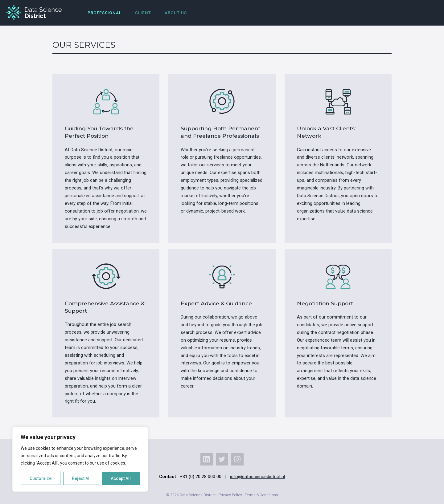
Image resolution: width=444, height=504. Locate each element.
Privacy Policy (230, 495)
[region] (80, 459)
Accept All (121, 478)
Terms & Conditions (261, 495)
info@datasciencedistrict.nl (257, 477)
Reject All (81, 478)
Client (143, 13)
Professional (105, 13)
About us (176, 13)
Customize (41, 478)
